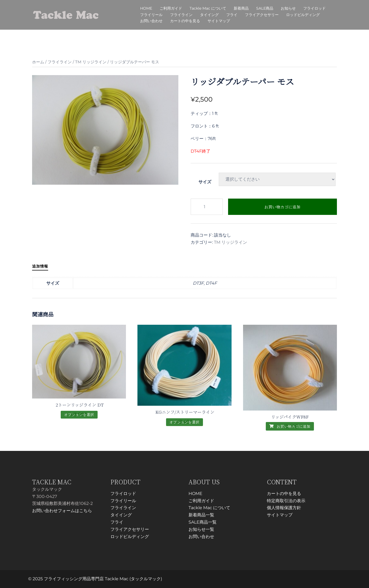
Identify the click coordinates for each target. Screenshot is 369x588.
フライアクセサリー (262, 15)
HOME (146, 8)
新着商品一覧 (201, 515)
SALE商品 (265, 8)
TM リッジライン (91, 62)
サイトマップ (219, 21)
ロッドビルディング (303, 15)
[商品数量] (207, 207)
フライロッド (314, 8)
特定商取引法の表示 (286, 501)
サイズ (205, 182)
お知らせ (288, 8)
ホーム (38, 62)
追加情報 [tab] (40, 266)
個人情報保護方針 (284, 508)
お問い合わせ (151, 21)
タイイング (209, 15)
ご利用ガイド (171, 8)
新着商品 (241, 8)
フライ (232, 15)
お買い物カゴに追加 (282, 207)
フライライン (181, 15)
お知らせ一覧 (201, 529)
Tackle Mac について (208, 8)
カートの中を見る (185, 21)
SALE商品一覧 (203, 522)
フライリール (151, 15)
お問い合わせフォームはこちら (62, 511)
